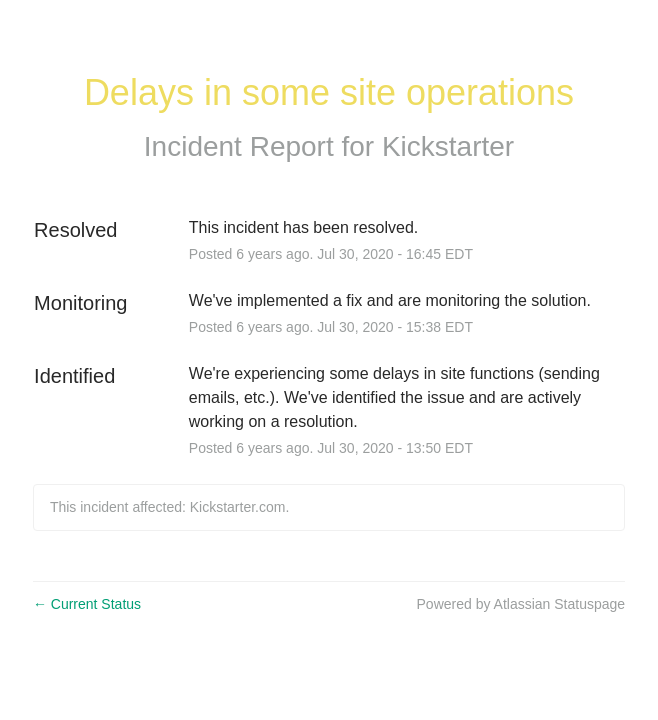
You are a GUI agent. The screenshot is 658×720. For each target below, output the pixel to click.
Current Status (87, 604)
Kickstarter (448, 146)
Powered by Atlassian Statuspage (521, 604)
